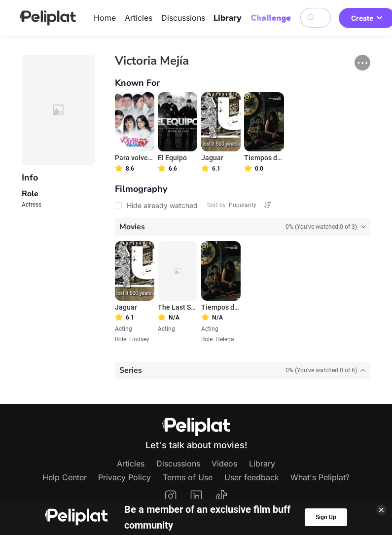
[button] (362, 63)
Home (105, 18)
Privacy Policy (125, 477)
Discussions (183, 18)
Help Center (65, 477)
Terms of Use (188, 477)
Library (228, 18)
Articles (139, 18)
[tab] (243, 227)
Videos (224, 464)
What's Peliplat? (320, 477)
